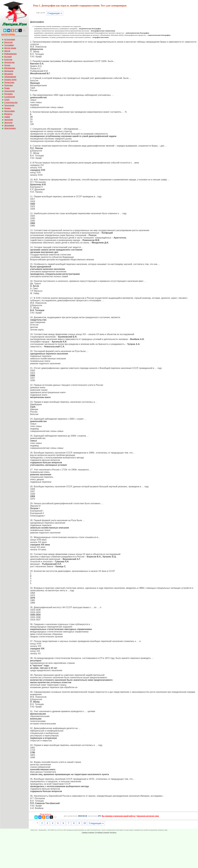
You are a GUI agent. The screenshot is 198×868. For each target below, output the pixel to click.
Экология (8, 122)
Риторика (8, 94)
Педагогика (9, 82)
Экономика (9, 125)
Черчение (9, 120)
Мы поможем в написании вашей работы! (119, 816)
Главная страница (88, 832)
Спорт (7, 100)
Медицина (9, 71)
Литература (9, 62)
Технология (9, 105)
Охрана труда (10, 80)
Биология (8, 42)
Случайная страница (102, 832)
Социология (10, 97)
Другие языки (10, 48)
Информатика (10, 54)
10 (85, 823)
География (9, 45)
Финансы (8, 114)
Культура (8, 59)
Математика (10, 68)
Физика (7, 108)
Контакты (113, 832)
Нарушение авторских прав (148, 816)
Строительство (11, 102)
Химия (7, 117)
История (8, 57)
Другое (7, 51)
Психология (9, 91)
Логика (7, 65)
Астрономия (10, 39)
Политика (8, 85)
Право (7, 88)
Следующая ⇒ (55, 13)
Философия (9, 111)
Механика (9, 74)
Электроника (10, 128)
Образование (10, 77)
